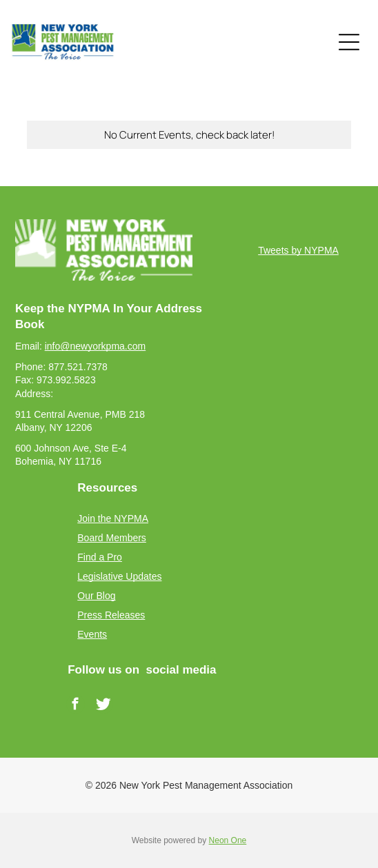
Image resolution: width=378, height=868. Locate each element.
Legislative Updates (119, 576)
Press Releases (111, 615)
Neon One (228, 840)
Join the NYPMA (113, 518)
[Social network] (104, 706)
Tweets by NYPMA (298, 250)
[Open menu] (349, 42)
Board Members (112, 538)
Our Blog (96, 596)
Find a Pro (100, 557)
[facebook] (76, 706)
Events (92, 634)
